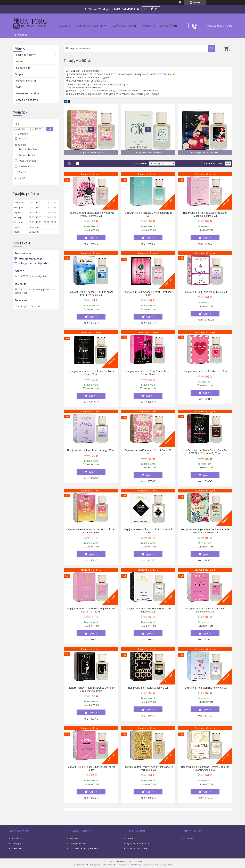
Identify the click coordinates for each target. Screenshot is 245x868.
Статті (18, 87)
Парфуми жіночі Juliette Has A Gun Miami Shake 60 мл (148, 610)
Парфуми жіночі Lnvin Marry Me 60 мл (205, 292)
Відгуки (19, 74)
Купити (93, 237)
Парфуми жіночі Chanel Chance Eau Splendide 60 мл (205, 610)
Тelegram (17, 848)
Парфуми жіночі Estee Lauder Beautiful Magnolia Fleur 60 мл (205, 214)
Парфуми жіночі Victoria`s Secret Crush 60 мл (148, 452)
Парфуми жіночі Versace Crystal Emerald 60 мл (148, 214)
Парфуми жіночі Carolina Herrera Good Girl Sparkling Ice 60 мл (205, 768)
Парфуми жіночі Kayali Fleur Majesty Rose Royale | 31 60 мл (91, 610)
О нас (130, 838)
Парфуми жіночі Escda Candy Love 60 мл (205, 371)
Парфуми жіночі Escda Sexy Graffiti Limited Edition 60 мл (148, 373)
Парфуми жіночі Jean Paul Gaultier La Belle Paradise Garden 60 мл (205, 531)
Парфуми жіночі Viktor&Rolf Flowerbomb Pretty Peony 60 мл (91, 214)
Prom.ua (140, 862)
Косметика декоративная (84, 848)
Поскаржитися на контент (130, 865)
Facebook (17, 838)
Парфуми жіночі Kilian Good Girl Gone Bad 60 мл (148, 531)
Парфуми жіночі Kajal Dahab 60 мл (148, 688)
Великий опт (169, 26)
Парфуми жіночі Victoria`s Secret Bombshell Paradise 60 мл (91, 531)
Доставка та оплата (26, 100)
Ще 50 (21, 178)
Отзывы (189, 838)
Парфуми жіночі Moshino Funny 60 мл (205, 688)
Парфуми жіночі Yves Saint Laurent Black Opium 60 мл (91, 373)
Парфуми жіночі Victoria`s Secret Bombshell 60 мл (148, 293)
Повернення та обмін (27, 93)
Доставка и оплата (138, 843)
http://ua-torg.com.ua (30, 259)
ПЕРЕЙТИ (151, 9)
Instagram (18, 843)
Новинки (74, 838)
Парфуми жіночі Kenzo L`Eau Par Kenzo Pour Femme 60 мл (91, 293)
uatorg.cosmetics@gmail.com (35, 263)
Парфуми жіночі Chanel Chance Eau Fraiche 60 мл (91, 768)
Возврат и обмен (137, 848)
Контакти (148, 26)
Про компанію (23, 68)
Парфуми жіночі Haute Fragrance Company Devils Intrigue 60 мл (91, 689)
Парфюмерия (77, 843)
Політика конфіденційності (159, 865)
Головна (65, 26)
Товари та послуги (89, 26)
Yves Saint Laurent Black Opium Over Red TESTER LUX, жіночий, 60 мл (205, 452)
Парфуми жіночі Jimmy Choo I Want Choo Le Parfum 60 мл (148, 768)
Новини (19, 61)
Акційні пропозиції (124, 26)
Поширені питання (25, 81)
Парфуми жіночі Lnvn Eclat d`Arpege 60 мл (91, 450)
